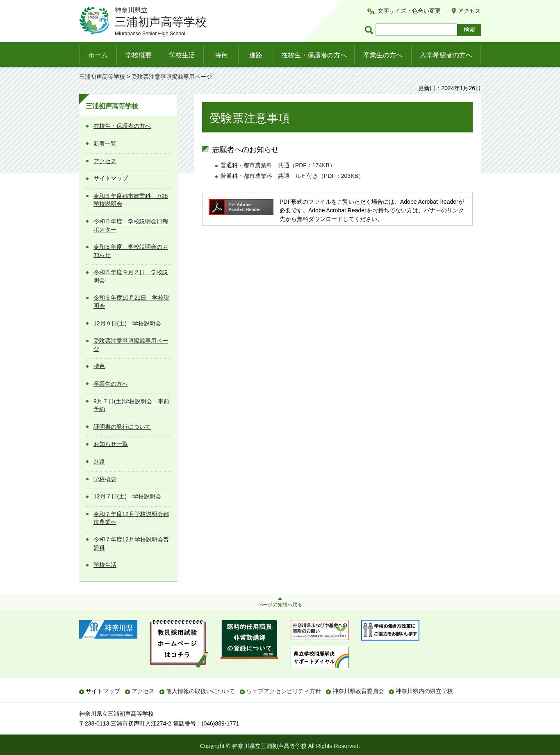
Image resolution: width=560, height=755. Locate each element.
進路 (256, 55)
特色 (221, 55)
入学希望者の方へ (446, 55)
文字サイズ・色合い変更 (409, 11)
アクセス (469, 11)
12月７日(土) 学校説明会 (127, 496)
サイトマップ (111, 178)
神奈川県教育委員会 (358, 691)
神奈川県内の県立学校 (424, 691)
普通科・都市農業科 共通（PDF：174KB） (278, 165)
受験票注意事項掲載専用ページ (131, 345)
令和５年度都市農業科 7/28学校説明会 (131, 200)
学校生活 (182, 55)
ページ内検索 (370, 30)
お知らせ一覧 (111, 444)
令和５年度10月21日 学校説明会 (131, 302)
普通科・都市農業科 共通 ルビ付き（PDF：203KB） (292, 176)
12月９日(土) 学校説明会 (127, 323)
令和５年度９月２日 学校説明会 (131, 276)
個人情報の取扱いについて (200, 691)
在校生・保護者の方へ (314, 55)
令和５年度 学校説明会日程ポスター (131, 225)
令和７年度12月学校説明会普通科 (131, 544)
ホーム (98, 55)
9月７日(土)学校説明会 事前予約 (131, 405)
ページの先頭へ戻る (280, 605)
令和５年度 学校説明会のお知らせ (131, 251)
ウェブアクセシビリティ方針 (284, 691)
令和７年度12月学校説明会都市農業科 (131, 518)
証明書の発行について (122, 427)
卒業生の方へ (383, 55)
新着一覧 (105, 143)
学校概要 (139, 55)
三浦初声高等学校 (102, 77)
